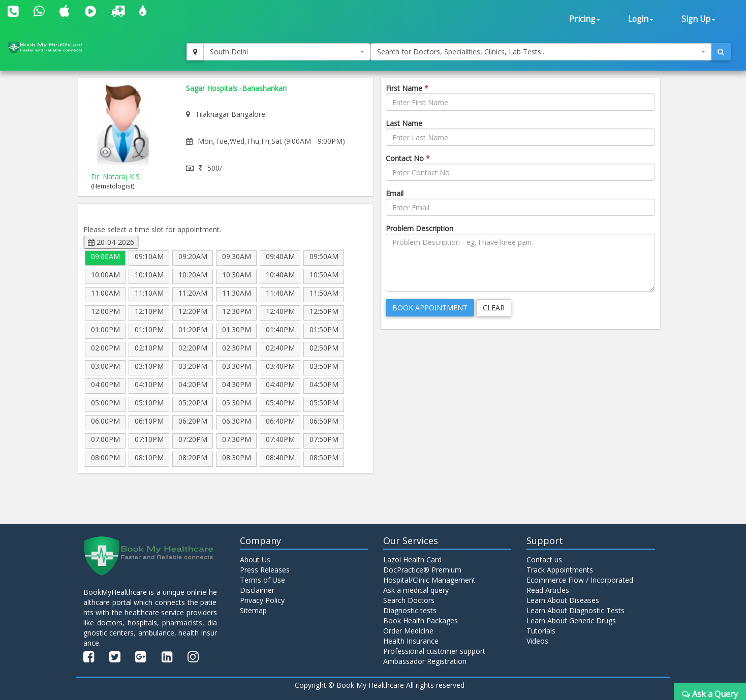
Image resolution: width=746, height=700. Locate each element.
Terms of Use (262, 580)
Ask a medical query (416, 590)
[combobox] (287, 52)
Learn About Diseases (563, 600)
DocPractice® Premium (422, 570)
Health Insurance (411, 641)
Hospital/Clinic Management (429, 580)
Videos (537, 641)
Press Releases (265, 570)
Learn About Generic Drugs (571, 621)
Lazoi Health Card (412, 560)
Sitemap (253, 610)
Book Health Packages (421, 621)
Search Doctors (409, 600)
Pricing (585, 19)
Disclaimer (257, 590)
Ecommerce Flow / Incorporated (580, 580)
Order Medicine (408, 631)
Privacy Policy (262, 600)
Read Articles (548, 590)
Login (641, 19)
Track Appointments (560, 570)
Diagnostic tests (410, 610)
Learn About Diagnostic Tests (576, 610)
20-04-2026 (111, 242)
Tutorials (541, 631)
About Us (255, 560)
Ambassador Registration (425, 661)
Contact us (544, 560)
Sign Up (698, 19)
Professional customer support (434, 651)
